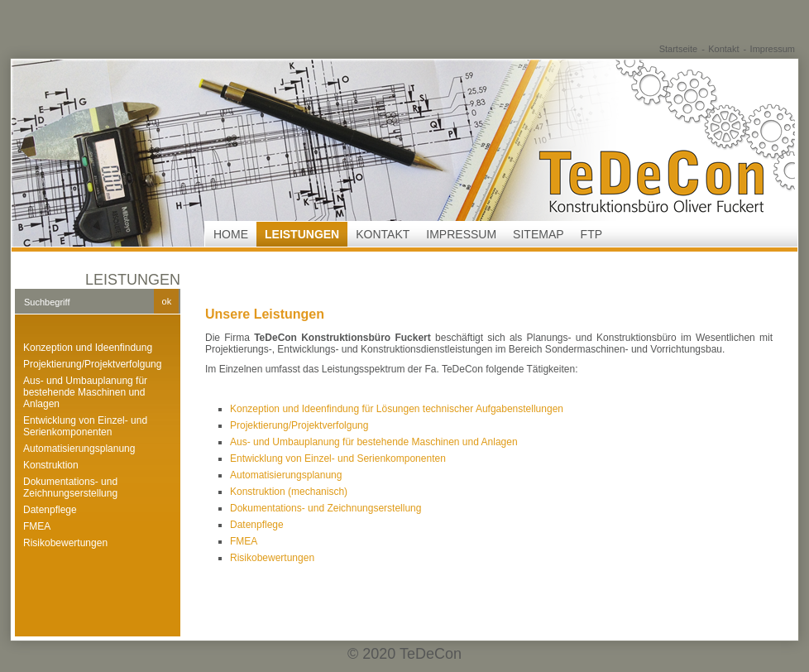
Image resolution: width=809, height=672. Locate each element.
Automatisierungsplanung (79, 449)
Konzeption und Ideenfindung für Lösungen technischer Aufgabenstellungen (397, 409)
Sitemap (538, 234)
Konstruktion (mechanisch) (289, 492)
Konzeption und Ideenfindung (88, 348)
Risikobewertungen (65, 543)
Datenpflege (50, 510)
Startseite (678, 49)
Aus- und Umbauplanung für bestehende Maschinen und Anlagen (85, 392)
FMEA (37, 526)
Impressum (773, 49)
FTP (591, 234)
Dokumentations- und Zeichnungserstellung (70, 487)
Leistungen (302, 234)
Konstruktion (51, 465)
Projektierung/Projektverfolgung (92, 364)
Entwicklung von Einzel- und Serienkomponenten (85, 426)
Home (231, 234)
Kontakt (723, 49)
